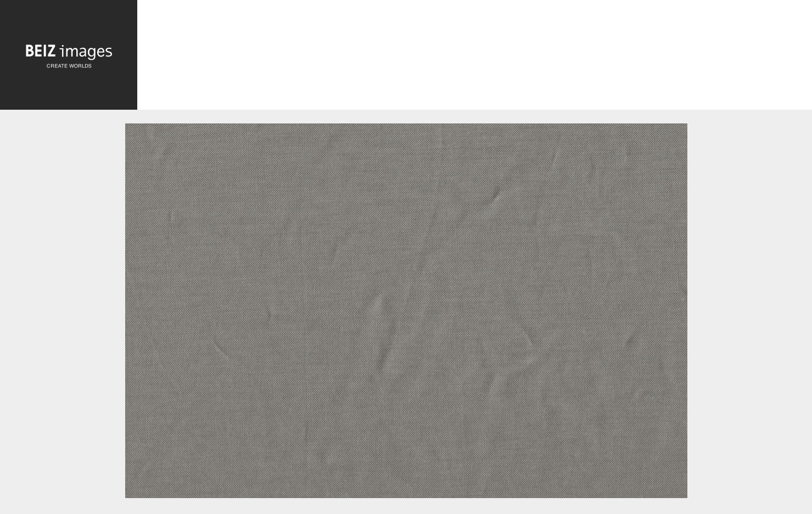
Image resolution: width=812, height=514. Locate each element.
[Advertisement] (475, 56)
